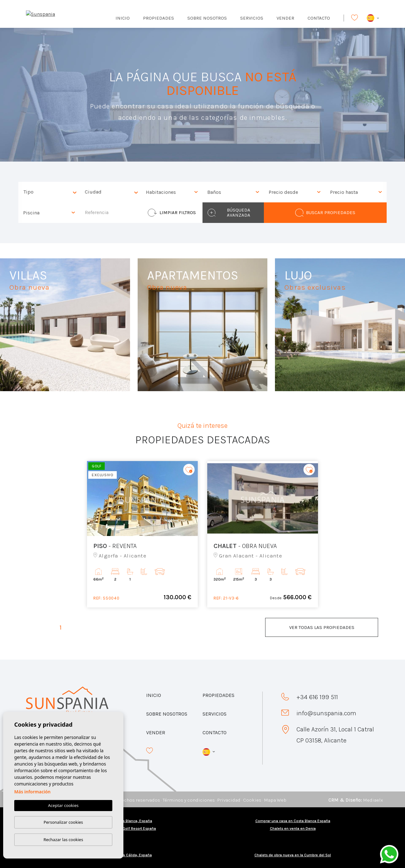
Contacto (319, 18)
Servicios (252, 18)
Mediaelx (373, 800)
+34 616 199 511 (317, 697)
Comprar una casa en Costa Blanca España (293, 821)
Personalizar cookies (63, 822)
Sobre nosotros (207, 18)
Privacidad (229, 800)
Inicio (123, 18)
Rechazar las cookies (63, 840)
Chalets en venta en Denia (293, 828)
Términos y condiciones (189, 800)
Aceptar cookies (63, 805)
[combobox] (49, 192)
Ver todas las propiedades (322, 627)
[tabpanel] (142, 534)
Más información (32, 792)
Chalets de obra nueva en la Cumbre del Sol (293, 855)
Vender (285, 18)
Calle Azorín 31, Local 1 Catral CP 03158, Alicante (335, 735)
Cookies (252, 800)
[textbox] (51, 192)
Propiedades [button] (159, 18)
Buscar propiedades (325, 213)
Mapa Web (275, 800)
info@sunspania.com (326, 713)
